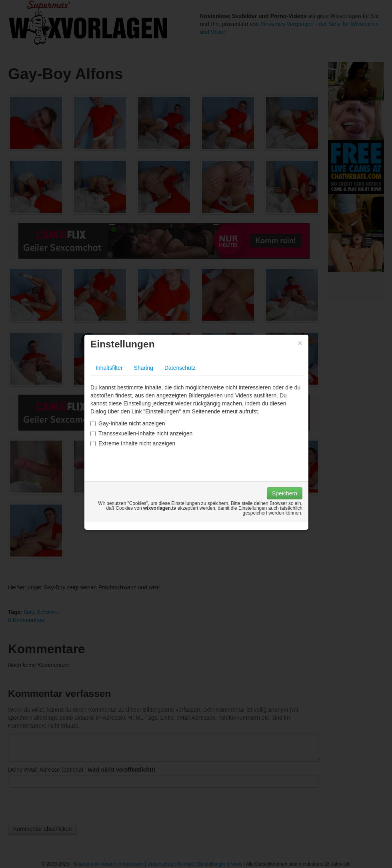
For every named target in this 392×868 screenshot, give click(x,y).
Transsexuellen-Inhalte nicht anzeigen (141, 433)
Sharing (144, 368)
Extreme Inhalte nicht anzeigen (133, 443)
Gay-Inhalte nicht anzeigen (128, 423)
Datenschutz (180, 368)
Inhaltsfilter (109, 368)
